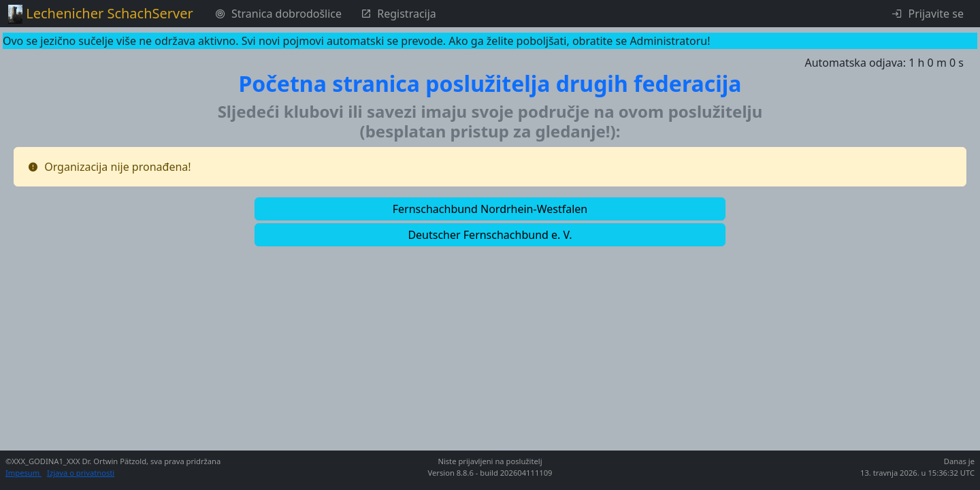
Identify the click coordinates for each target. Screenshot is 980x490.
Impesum (23, 473)
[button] (490, 209)
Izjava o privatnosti (81, 473)
